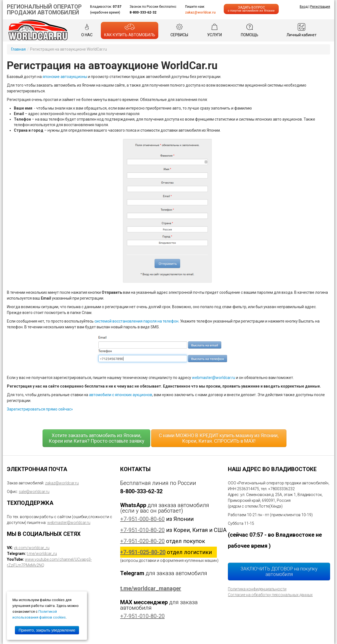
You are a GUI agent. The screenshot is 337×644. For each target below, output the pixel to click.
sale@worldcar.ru (34, 492)
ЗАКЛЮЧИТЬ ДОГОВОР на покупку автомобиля (279, 572)
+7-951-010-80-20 (142, 530)
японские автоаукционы (65, 77)
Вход (304, 7)
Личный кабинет (302, 30)
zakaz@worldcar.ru (200, 12)
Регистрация (320, 7)
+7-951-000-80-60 (142, 519)
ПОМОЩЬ (250, 30)
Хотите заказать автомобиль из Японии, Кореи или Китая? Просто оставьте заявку (96, 438)
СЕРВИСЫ (179, 30)
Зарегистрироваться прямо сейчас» (40, 409)
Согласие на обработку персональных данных (270, 595)
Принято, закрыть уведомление (47, 630)
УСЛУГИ (214, 30)
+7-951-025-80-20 (143, 552)
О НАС (87, 30)
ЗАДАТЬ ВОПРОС (251, 9)
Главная (18, 49)
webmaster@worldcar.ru (214, 378)
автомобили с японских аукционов (121, 395)
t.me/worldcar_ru (42, 554)
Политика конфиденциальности (257, 589)
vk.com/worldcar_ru (32, 548)
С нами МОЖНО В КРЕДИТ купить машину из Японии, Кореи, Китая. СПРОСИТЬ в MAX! (219, 438)
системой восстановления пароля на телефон (136, 321)
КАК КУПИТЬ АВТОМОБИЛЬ (130, 30)
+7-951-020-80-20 (142, 541)
